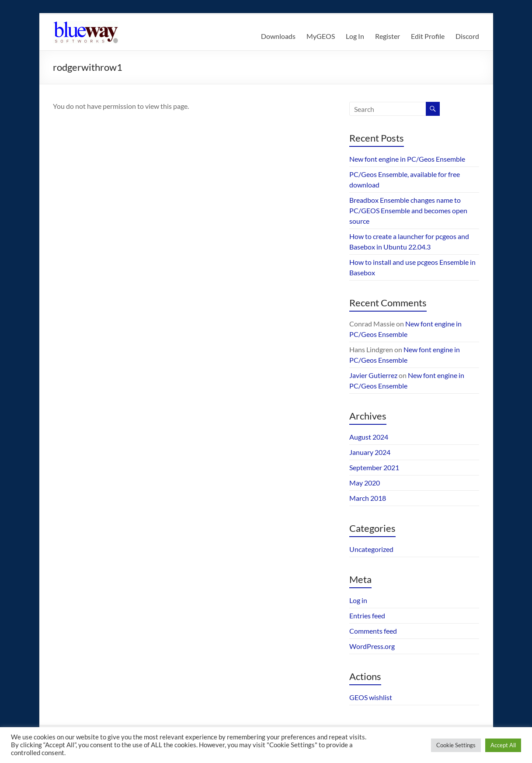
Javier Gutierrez (373, 375)
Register (388, 36)
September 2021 (374, 467)
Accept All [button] (503, 745)
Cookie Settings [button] (456, 745)
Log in (358, 600)
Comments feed (373, 631)
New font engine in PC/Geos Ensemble (407, 159)
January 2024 (370, 452)
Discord (467, 36)
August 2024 (369, 437)
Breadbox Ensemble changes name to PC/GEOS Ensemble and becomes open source (408, 210)
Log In (355, 36)
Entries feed (367, 616)
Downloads (278, 36)
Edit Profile (428, 36)
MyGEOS (321, 36)
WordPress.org (372, 646)
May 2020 (365, 483)
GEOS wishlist (371, 697)
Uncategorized (371, 549)
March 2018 (368, 498)
